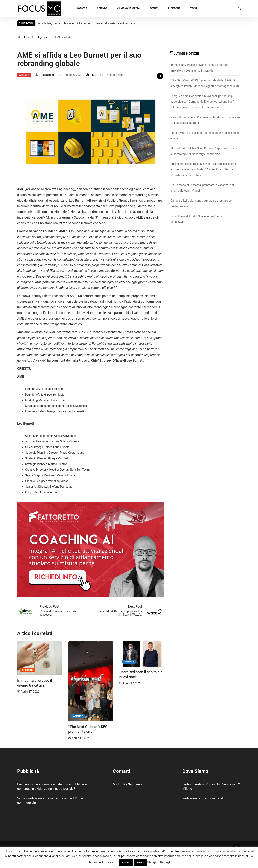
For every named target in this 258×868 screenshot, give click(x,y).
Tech (193, 8)
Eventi (154, 8)
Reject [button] (140, 862)
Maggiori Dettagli (159, 862)
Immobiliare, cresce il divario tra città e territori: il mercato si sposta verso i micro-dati (87, 23)
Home (27, 37)
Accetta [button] (126, 862)
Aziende (102, 8)
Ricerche (174, 8)
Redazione (48, 75)
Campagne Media (128, 8)
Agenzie (82, 8)
